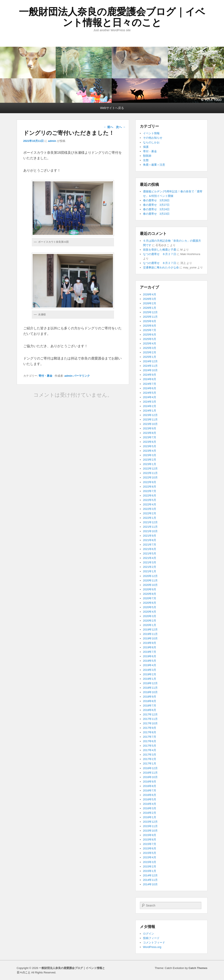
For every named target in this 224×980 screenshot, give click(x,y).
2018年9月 (150, 697)
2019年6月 (150, 656)
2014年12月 (150, 875)
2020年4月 (150, 612)
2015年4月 (150, 857)
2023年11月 (150, 419)
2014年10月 (150, 884)
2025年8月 (150, 326)
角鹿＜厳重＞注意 (154, 165)
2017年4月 (150, 750)
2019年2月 (150, 674)
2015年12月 (150, 822)
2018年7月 (150, 706)
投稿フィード (151, 938)
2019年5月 (150, 661)
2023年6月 (150, 442)
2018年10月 (150, 692)
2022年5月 (150, 500)
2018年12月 (150, 683)
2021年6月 (150, 549)
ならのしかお (151, 142)
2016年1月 (150, 817)
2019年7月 (150, 652)
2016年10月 (150, 777)
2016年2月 (150, 813)
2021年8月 (150, 540)
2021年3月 (150, 562)
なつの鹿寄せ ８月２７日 (160, 254)
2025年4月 (150, 343)
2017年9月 (150, 728)
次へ (121, 127)
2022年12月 (150, 469)
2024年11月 (150, 366)
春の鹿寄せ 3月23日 (156, 214)
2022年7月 (150, 491)
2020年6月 (150, 603)
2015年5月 (150, 853)
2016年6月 (150, 795)
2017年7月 (150, 737)
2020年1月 (150, 625)
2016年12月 (150, 768)
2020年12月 (150, 576)
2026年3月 (150, 299)
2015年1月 (150, 871)
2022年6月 (150, 496)
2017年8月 (150, 732)
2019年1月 (150, 679)
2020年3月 (150, 616)
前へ (108, 127)
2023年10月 (150, 424)
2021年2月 (150, 567)
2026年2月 (150, 303)
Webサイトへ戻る (112, 108)
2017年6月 (150, 741)
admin (52, 141)
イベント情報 (151, 133)
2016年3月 (150, 808)
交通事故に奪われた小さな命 (161, 267)
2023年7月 (150, 437)
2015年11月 (150, 826)
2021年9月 (150, 536)
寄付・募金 (45, 376)
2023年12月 (150, 415)
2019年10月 (150, 638)
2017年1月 (150, 764)
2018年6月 (150, 710)
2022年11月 (150, 473)
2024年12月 (150, 361)
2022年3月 (150, 509)
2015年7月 (150, 844)
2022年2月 (150, 513)
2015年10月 (150, 831)
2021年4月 (150, 558)
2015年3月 (150, 862)
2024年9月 (150, 375)
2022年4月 (150, 504)
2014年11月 (150, 880)
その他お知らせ (153, 138)
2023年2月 (150, 460)
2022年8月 (150, 487)
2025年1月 (150, 357)
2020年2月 (150, 621)
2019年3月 (150, 670)
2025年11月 (150, 317)
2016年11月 (150, 773)
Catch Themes (198, 968)
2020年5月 (150, 607)
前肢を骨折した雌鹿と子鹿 (160, 250)
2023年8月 (150, 433)
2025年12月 (150, 312)
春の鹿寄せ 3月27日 (156, 205)
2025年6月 (150, 335)
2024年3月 (150, 402)
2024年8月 (150, 379)
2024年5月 (150, 393)
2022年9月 (150, 482)
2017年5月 (150, 746)
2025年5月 (150, 339)
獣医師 (147, 156)
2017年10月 (150, 723)
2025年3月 (150, 348)
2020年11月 (150, 580)
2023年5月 (150, 446)
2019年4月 (150, 665)
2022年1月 (150, 518)
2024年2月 (150, 406)
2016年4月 (150, 804)
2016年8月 (150, 786)
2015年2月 (150, 866)
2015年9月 (150, 835)
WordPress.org (152, 947)
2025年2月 (150, 352)
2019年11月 (150, 634)
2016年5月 (150, 799)
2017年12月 (150, 714)
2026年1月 (150, 308)
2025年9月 (150, 321)
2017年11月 (150, 719)
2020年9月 (150, 589)
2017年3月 (150, 755)
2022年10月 (150, 477)
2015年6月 (150, 848)
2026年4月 (150, 294)
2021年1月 (150, 571)
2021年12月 (150, 522)
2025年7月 (150, 330)
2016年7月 (150, 790)
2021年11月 (150, 527)
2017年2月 (150, 759)
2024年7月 (150, 384)
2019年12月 (150, 630)
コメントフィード (154, 943)
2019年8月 (150, 647)
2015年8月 (150, 840)
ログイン (149, 934)
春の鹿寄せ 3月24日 (156, 209)
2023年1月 (150, 464)
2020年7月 (150, 598)
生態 (146, 160)
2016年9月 (150, 782)
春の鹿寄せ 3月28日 (156, 200)
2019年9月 (150, 643)
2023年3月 (150, 455)
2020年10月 (150, 585)
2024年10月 (150, 370)
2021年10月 (150, 531)
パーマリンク (82, 376)
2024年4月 (150, 397)
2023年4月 (150, 451)
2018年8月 (150, 701)
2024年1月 (150, 411)
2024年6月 (150, 388)
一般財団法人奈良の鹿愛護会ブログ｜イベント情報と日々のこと (112, 17)
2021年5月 (150, 553)
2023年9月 (150, 428)
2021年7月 (150, 545)
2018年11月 (150, 688)
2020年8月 (150, 594)
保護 (146, 147)
